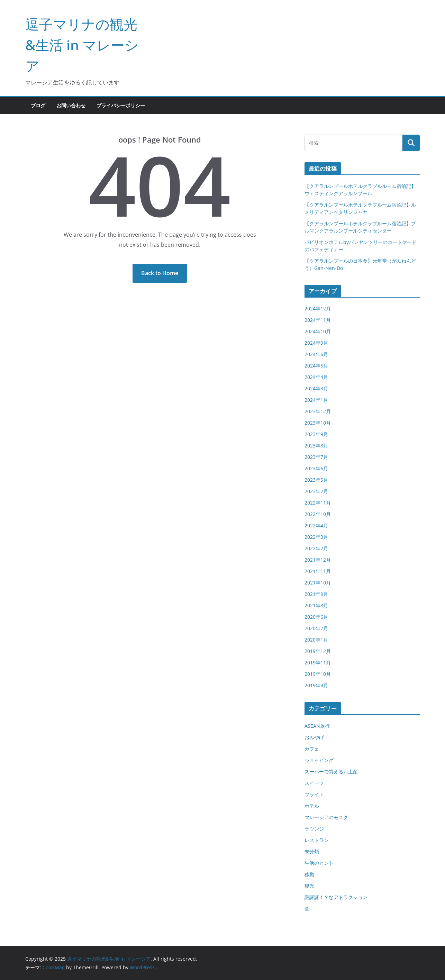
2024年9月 (316, 343)
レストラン (317, 840)
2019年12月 (318, 651)
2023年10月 (318, 423)
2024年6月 (316, 354)
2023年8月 (316, 446)
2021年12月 (318, 560)
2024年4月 (316, 377)
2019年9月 (316, 685)
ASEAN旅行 (317, 726)
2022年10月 (318, 514)
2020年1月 (316, 640)
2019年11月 (318, 663)
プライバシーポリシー (121, 105)
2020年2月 (316, 628)
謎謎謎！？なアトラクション (336, 897)
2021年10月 (318, 583)
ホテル (312, 806)
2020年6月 (316, 617)
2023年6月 (316, 468)
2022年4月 (316, 525)
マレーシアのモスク (326, 817)
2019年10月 (318, 674)
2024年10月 (318, 331)
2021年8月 (316, 605)
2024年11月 (318, 320)
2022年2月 (316, 548)
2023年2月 (316, 491)
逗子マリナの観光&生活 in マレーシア (82, 45)
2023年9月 (316, 434)
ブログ (38, 105)
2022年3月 (316, 537)
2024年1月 (316, 400)
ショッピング (319, 760)
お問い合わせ (71, 105)
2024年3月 (316, 388)
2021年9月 (316, 594)
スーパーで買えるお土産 (331, 772)
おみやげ (314, 737)
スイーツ (314, 783)
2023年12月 (318, 411)
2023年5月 (316, 480)
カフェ (312, 749)
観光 (309, 886)
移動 (309, 874)
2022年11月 (318, 503)
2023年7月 (316, 457)
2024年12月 (318, 308)
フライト (314, 794)
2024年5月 (316, 366)
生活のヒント (319, 863)
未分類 (312, 851)
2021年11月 (318, 571)
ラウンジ (314, 829)
